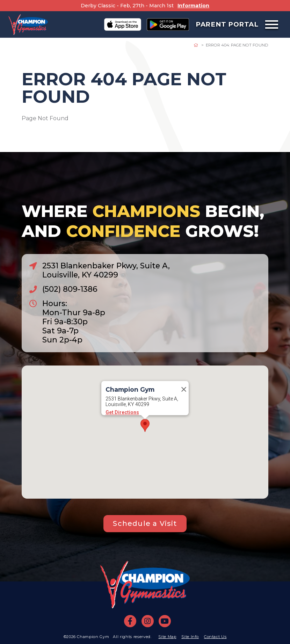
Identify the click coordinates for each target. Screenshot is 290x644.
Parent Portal (227, 24)
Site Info (190, 637)
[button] (145, 425)
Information (193, 6)
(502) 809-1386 (70, 289)
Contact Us (215, 637)
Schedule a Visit (145, 523)
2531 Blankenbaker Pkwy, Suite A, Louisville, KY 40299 (106, 270)
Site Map (167, 637)
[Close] (184, 389)
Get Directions (122, 412)
